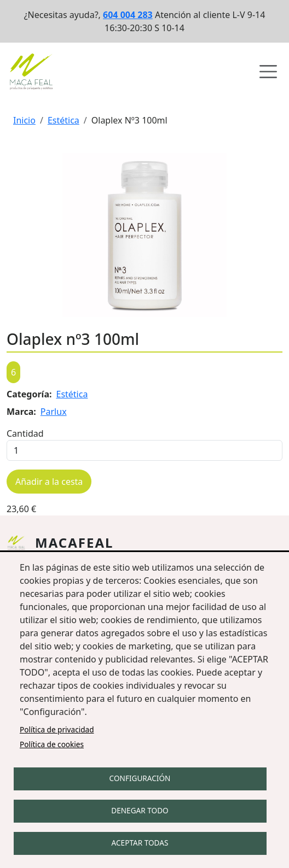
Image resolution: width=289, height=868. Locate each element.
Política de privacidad (57, 729)
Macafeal (74, 542)
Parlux (54, 412)
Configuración (140, 778)
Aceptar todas (140, 843)
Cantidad (25, 433)
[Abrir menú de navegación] (268, 72)
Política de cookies (52, 744)
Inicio (24, 120)
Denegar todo (140, 810)
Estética (63, 120)
